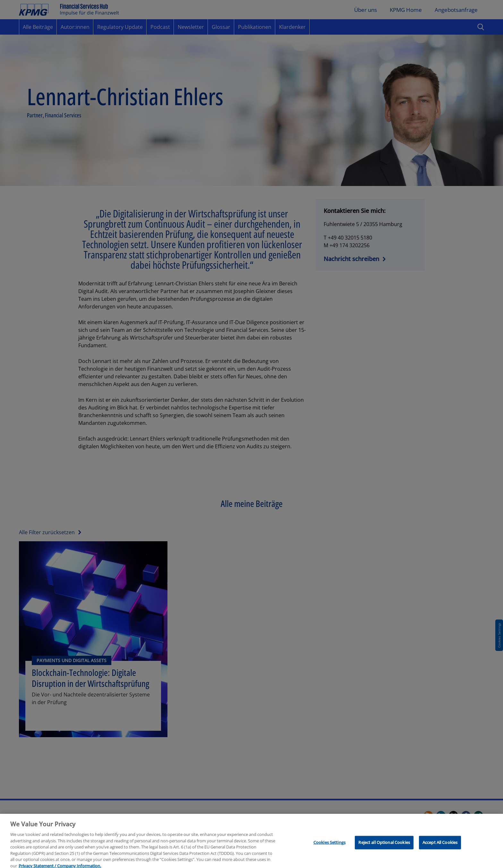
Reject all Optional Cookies (384, 845)
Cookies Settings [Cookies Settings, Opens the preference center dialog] (329, 845)
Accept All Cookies (440, 845)
